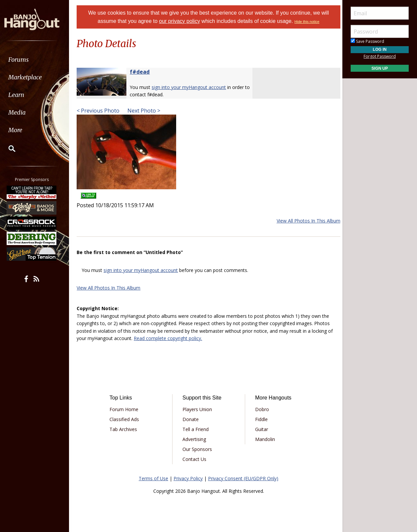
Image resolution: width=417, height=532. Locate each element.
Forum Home (126, 409)
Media (23, 112)
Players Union (198, 409)
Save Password (367, 41)
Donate (191, 419)
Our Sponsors (198, 449)
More (21, 130)
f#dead (143, 72)
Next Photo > (146, 111)
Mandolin (264, 439)
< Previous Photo (101, 111)
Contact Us (195, 459)
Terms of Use (153, 478)
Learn (22, 95)
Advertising (195, 439)
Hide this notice (307, 22)
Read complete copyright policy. (171, 338)
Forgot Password (380, 56)
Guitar (261, 429)
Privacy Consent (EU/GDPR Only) (243, 478)
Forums (24, 60)
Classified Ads (127, 419)
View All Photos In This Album (306, 221)
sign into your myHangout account (192, 87)
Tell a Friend (196, 429)
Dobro (261, 409)
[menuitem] (37, 60)
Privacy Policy (188, 478)
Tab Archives (126, 429)
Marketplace (31, 77)
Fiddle (261, 419)
